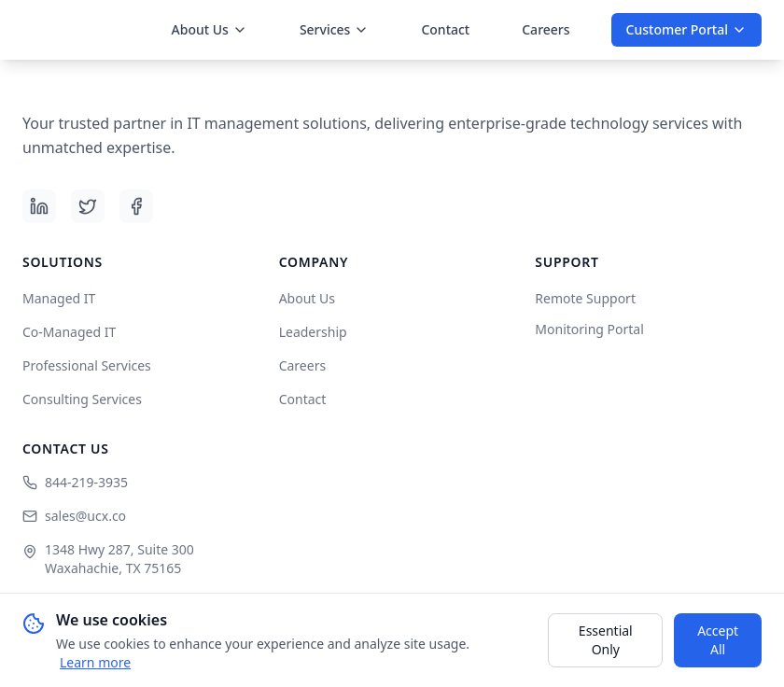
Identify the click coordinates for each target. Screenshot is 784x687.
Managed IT (59, 298)
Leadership (313, 332)
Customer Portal (686, 29)
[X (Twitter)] (88, 206)
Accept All (718, 640)
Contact (445, 29)
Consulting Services (82, 399)
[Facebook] (136, 206)
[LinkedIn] (39, 206)
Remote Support (585, 298)
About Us (210, 29)
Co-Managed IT (69, 332)
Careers (546, 29)
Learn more (95, 662)
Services (335, 29)
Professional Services (87, 365)
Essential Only (606, 640)
